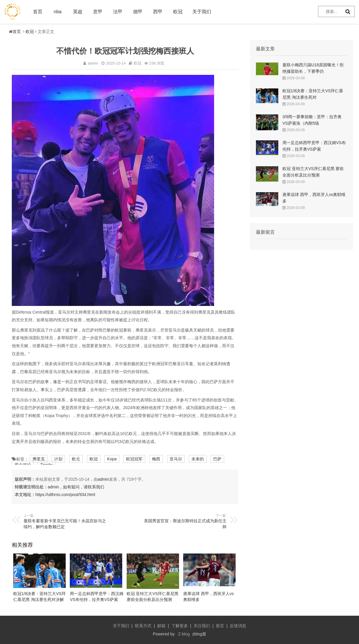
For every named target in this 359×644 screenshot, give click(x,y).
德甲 (138, 12)
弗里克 (39, 459)
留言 (220, 626)
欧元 (76, 459)
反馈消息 (238, 626)
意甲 (98, 12)
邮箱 (161, 626)
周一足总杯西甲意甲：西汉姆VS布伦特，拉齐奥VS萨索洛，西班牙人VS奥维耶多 (97, 599)
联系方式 (143, 626)
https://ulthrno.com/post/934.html (65, 495)
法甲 (118, 12)
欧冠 (178, 12)
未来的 (198, 459)
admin (103, 479)
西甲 (158, 12)
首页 (38, 12)
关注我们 (202, 626)
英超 (78, 12)
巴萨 (217, 459)
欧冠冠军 (134, 459)
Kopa (112, 459)
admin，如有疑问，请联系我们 (76, 487)
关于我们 (202, 12)
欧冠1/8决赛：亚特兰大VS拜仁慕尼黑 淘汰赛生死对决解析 (39, 599)
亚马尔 (176, 459)
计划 (58, 459)
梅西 (156, 459)
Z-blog (184, 634)
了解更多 (180, 626)
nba (58, 12)
